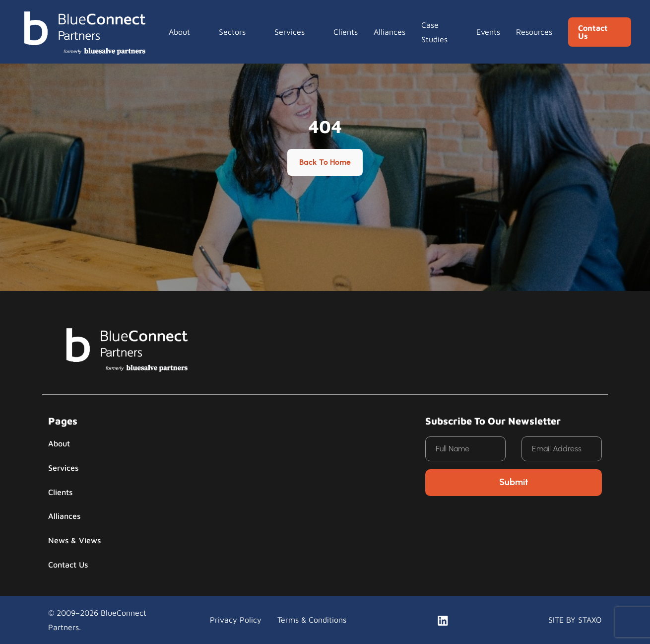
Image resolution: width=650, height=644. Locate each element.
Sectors (232, 32)
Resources (534, 32)
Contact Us (593, 32)
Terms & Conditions (312, 620)
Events (488, 32)
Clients (346, 32)
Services (290, 32)
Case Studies (434, 32)
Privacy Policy (236, 620)
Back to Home (325, 162)
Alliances (390, 32)
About (179, 32)
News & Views (74, 540)
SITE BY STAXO (575, 620)
